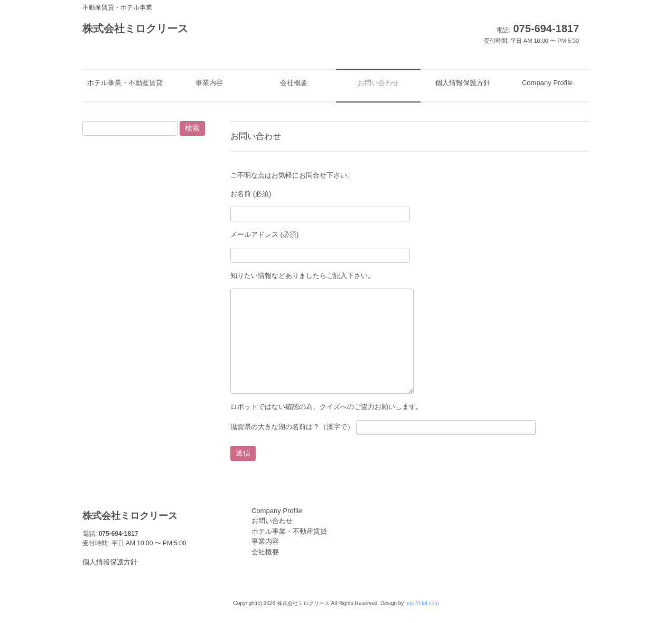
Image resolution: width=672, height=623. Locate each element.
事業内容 (265, 541)
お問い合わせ (272, 521)
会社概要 (265, 552)
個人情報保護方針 (110, 562)
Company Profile (277, 511)
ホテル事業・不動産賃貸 (289, 531)
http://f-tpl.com (422, 603)
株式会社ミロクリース (135, 29)
